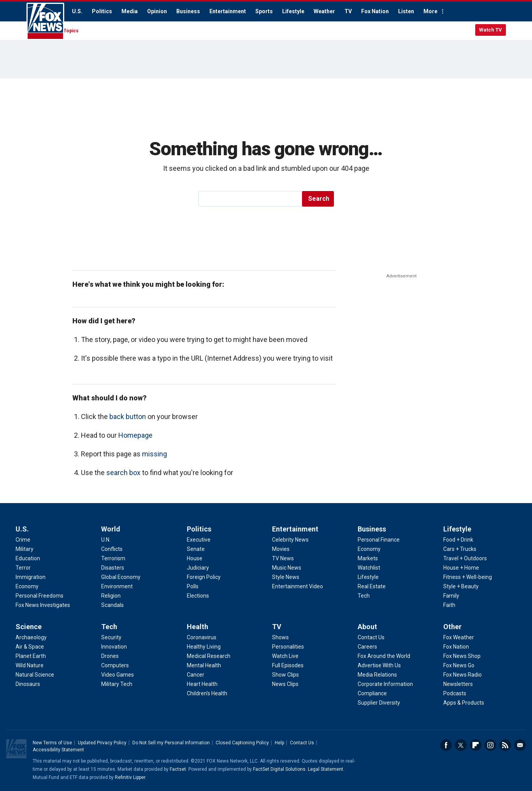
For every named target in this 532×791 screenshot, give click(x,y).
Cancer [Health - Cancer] (196, 675)
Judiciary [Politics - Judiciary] (198, 568)
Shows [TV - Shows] (280, 637)
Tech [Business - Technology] (364, 596)
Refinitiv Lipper (130, 777)
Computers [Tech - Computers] (115, 665)
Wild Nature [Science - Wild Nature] (30, 665)
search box (123, 473)
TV (348, 11)
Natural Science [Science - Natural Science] (35, 675)
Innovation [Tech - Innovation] (114, 647)
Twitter (461, 745)
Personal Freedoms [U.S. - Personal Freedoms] (40, 596)
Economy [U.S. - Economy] (27, 586)
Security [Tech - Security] (111, 637)
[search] (251, 199)
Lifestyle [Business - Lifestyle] (368, 577)
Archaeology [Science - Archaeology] (31, 637)
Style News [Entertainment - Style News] (286, 577)
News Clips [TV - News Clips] (285, 684)
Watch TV (491, 30)
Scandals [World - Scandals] (112, 605)
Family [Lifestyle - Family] (451, 596)
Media (130, 11)
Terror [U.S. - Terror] (23, 568)
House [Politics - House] (195, 558)
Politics (102, 11)
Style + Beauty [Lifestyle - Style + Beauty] (461, 586)
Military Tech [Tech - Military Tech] (117, 684)
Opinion (157, 11)
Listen (406, 11)
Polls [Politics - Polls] (193, 586)
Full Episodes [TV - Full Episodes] (288, 665)
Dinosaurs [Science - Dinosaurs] (28, 684)
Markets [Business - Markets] (368, 558)
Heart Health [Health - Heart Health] (202, 684)
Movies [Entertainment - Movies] (281, 549)
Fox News (45, 21)
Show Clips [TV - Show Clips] (285, 675)
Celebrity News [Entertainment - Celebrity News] (290, 540)
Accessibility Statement (58, 750)
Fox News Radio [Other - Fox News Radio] (463, 675)
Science (29, 627)
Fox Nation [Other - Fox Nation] (456, 647)
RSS (505, 745)
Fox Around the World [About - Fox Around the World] (384, 656)
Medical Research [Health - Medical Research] (209, 656)
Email (520, 745)
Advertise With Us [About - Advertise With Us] (379, 665)
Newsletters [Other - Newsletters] (458, 684)
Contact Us (302, 743)
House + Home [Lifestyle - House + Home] (461, 568)
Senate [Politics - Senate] (196, 549)
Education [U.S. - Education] (28, 558)
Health (198, 627)
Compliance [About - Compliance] (372, 693)
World (111, 529)
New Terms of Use (52, 743)
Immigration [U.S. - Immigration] (31, 577)
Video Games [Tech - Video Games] (118, 675)
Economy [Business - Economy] (369, 549)
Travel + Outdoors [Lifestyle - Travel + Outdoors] (465, 558)
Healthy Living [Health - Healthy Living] (204, 647)
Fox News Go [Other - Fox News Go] (459, 665)
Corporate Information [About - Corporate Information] (385, 684)
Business (188, 11)
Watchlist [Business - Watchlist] (369, 568)
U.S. (77, 11)
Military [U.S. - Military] (25, 549)
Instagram (490, 745)
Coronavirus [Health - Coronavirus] (202, 637)
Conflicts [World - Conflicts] (112, 549)
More (430, 11)
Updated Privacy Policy (102, 743)
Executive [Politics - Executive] (199, 540)
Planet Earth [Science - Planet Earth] (31, 656)
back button (128, 417)
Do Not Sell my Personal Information (171, 743)
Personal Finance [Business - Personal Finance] (379, 540)
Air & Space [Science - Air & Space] (30, 647)
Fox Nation (375, 11)
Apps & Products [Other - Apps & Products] (464, 703)
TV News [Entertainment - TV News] (283, 558)
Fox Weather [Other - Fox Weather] (459, 637)
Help (279, 743)
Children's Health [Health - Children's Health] (207, 693)
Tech (109, 627)
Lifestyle (293, 11)
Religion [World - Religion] (111, 596)
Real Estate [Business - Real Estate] (372, 586)
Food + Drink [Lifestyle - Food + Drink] (458, 540)
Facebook (446, 745)
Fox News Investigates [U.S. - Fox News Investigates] (43, 605)
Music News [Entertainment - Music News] (287, 568)
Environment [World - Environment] (117, 586)
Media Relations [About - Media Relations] (377, 675)
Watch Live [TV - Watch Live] (285, 656)
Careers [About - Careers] (367, 647)
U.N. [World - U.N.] (106, 540)
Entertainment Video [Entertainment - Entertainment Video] (298, 586)
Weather (324, 11)
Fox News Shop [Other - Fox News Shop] (462, 656)
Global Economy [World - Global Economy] (121, 577)
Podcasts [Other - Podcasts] (455, 693)
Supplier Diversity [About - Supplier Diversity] (379, 703)
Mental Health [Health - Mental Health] (204, 665)
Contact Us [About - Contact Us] (371, 637)
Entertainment (228, 11)
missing (155, 454)
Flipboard (476, 745)
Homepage (135, 435)
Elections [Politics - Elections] (198, 596)
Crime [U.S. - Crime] (23, 540)
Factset (178, 769)
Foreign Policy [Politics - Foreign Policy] (204, 577)
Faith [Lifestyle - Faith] (449, 605)
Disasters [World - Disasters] (113, 568)
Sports (264, 11)
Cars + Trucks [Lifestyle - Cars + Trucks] (460, 549)
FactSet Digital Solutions (279, 769)
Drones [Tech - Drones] (110, 656)
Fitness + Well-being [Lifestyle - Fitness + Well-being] (468, 577)
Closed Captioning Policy (242, 743)
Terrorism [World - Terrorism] (113, 558)
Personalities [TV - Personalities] (288, 647)
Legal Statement (326, 769)
